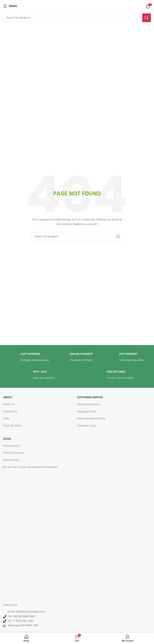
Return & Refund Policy (91, 419)
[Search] (77, 18)
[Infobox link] (28, 358)
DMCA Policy (11, 460)
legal (7, 439)
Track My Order (12, 426)
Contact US (10, 412)
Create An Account (89, 404)
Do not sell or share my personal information (30, 467)
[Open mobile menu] (10, 6)
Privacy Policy (12, 446)
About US (9, 404)
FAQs (6, 419)
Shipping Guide (86, 412)
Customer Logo (86, 426)
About (8, 397)
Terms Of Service (13, 453)
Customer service (90, 397)
